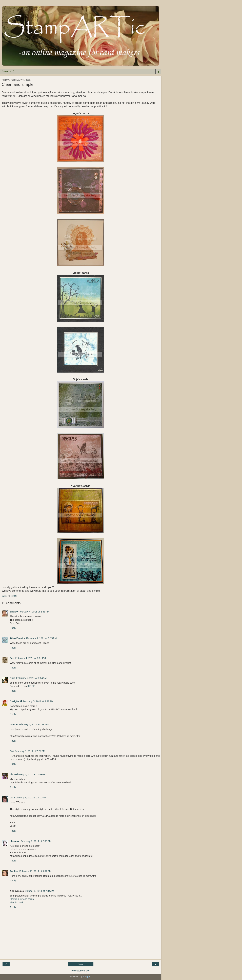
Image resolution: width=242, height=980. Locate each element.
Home (81, 964)
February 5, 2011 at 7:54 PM (29, 774)
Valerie (14, 724)
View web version (81, 971)
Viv (12, 774)
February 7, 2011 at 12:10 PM (30, 798)
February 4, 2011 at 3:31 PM (31, 658)
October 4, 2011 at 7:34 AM (39, 891)
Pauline (14, 871)
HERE (32, 686)
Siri (12, 751)
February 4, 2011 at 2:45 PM (34, 612)
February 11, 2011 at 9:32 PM (35, 871)
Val (12, 798)
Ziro (12, 658)
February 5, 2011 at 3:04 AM (31, 678)
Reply (13, 628)
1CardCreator (17, 638)
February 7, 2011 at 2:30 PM (36, 841)
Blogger (87, 976)
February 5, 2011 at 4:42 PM (38, 701)
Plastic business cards (22, 899)
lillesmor (15, 841)
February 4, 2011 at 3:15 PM (41, 638)
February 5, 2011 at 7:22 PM (30, 751)
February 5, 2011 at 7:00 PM (34, 724)
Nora (13, 678)
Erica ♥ (14, 612)
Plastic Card (16, 903)
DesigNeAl (16, 701)
